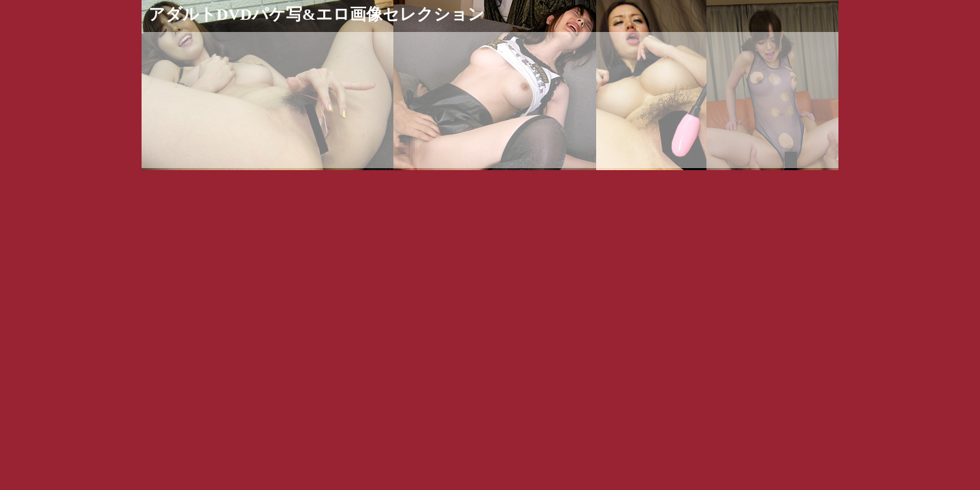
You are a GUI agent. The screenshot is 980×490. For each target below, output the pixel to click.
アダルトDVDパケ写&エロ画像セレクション (316, 14)
